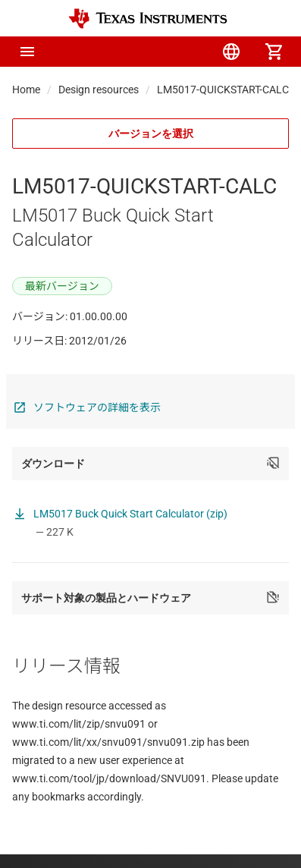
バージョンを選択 (151, 134)
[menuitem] (146, 52)
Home (26, 90)
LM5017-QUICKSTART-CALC (223, 90)
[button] (27, 52)
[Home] (148, 19)
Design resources (99, 90)
